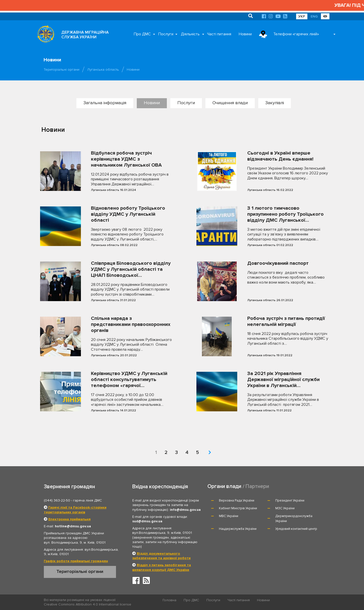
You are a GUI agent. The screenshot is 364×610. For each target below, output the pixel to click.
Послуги (166, 34)
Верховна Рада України (237, 501)
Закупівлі (275, 103)
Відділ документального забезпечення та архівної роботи (161, 556)
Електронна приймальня (70, 519)
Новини (245, 34)
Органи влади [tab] (224, 486)
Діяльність (190, 34)
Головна (169, 600)
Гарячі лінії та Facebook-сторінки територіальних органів (75, 510)
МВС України (229, 516)
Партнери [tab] (257, 486)
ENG (314, 16)
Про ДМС (142, 34)
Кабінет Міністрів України (238, 508)
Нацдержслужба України (238, 529)
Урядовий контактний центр (296, 529)
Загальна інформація (105, 103)
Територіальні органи (62, 70)
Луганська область (103, 70)
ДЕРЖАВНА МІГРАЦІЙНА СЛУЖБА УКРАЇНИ (85, 35)
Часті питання (219, 34)
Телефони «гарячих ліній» (296, 34)
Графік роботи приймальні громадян (76, 561)
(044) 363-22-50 (57, 500)
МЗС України (285, 508)
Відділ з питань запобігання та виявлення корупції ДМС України (162, 567)
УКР (302, 16)
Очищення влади (230, 103)
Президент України (290, 501)
